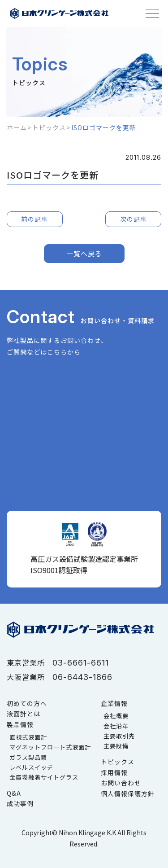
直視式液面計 (28, 737)
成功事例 (20, 803)
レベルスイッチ (31, 767)
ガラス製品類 (28, 757)
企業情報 (114, 703)
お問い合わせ (121, 783)
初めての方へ (27, 703)
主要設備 (116, 746)
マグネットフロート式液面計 (50, 747)
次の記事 (134, 219)
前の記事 (34, 219)
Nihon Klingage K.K (87, 833)
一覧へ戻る (84, 253)
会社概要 (116, 716)
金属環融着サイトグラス (44, 777)
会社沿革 (116, 726)
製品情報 (20, 724)
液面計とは (24, 714)
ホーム (17, 127)
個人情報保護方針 (128, 793)
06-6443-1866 (82, 677)
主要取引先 (119, 736)
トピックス (49, 127)
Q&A (14, 793)
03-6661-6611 (81, 663)
